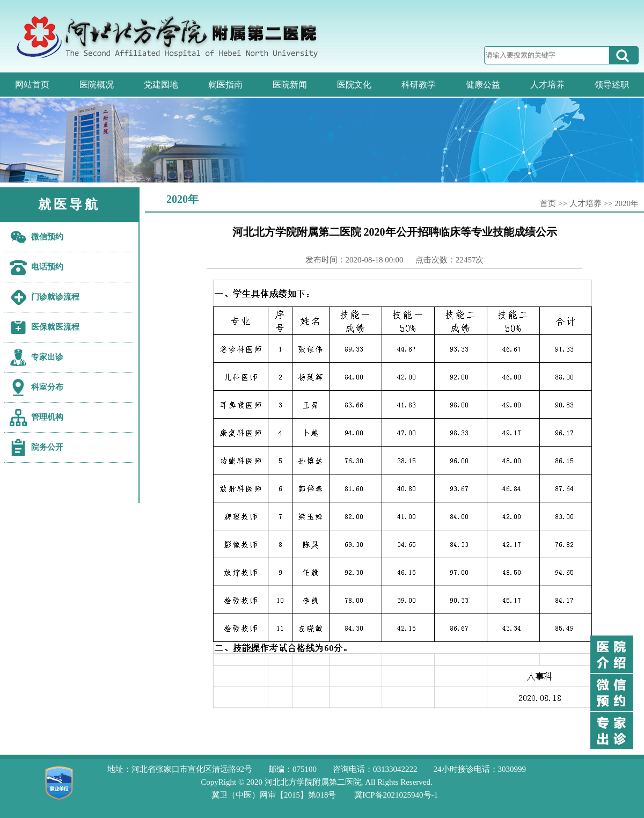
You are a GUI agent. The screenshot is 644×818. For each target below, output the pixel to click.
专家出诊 (47, 357)
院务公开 (47, 447)
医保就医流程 (55, 327)
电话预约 (47, 267)
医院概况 (97, 85)
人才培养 (547, 85)
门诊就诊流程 (55, 297)
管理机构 (47, 417)
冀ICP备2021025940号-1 (396, 795)
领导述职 (612, 85)
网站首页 (32, 85)
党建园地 (161, 85)
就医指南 (225, 85)
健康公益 (483, 85)
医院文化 (354, 85)
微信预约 (47, 237)
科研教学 (419, 85)
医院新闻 (290, 85)
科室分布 (47, 387)
